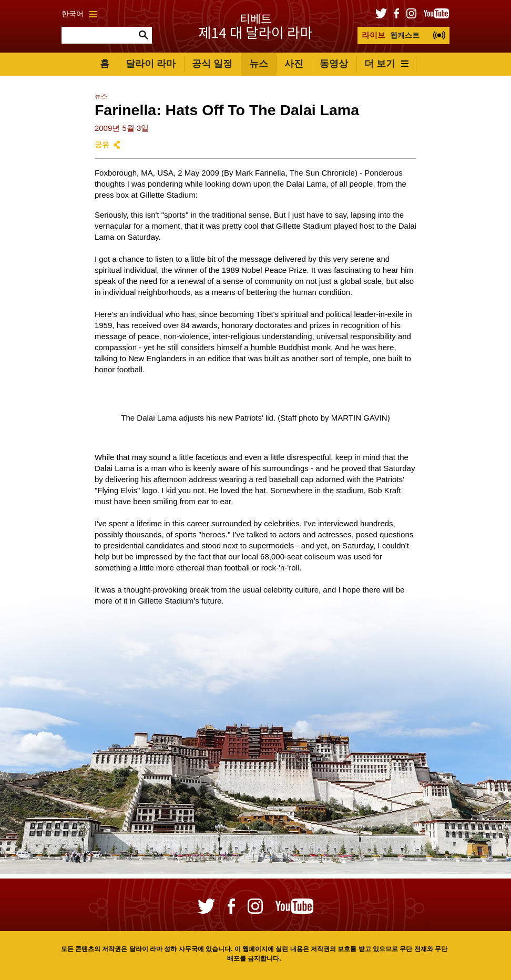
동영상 (334, 64)
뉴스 (259, 64)
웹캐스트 (391, 35)
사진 (294, 64)
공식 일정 (212, 64)
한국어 (79, 14)
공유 (102, 145)
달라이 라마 (151, 64)
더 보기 (386, 64)
